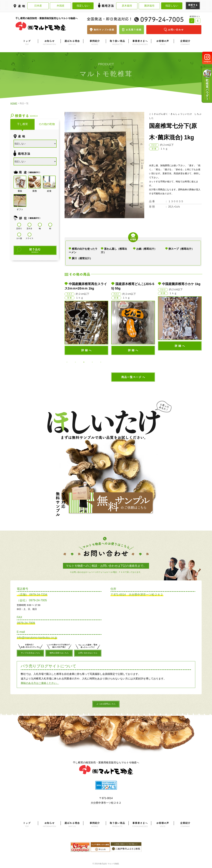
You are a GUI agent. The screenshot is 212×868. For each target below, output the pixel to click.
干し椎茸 (22, 124)
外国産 (61, 6)
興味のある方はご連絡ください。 (40, 683)
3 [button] (84, 362)
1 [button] (67, 362)
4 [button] (92, 362)
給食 (49, 182)
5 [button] (101, 362)
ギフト (20, 201)
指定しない (83, 6)
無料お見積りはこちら (59, 653)
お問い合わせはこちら (88, 653)
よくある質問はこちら (106, 704)
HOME (14, 103)
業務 (35, 182)
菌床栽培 (149, 6)
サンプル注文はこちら (30, 653)
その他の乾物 (47, 124)
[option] (86, 318)
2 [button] (75, 362)
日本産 (38, 6)
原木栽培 (127, 6)
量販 (20, 182)
